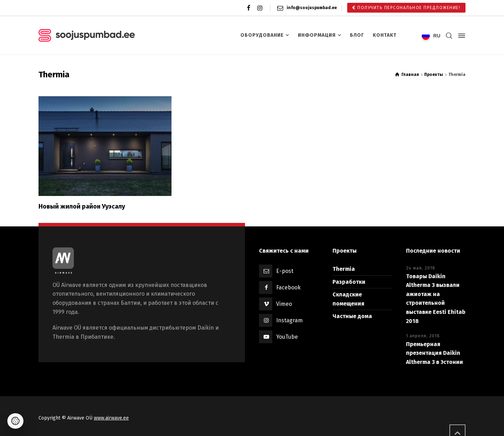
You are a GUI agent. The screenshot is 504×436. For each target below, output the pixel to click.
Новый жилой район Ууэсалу (82, 206)
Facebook (288, 287)
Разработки (349, 282)
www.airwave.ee (111, 418)
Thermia (344, 269)
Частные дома (352, 316)
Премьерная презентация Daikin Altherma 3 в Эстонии (435, 353)
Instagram (289, 320)
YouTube (287, 337)
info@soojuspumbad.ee (312, 8)
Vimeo (284, 304)
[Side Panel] (460, 36)
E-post (285, 271)
